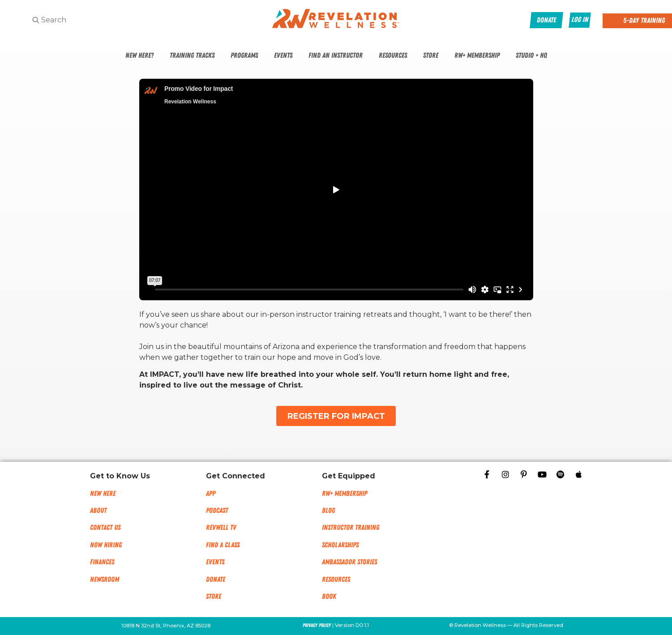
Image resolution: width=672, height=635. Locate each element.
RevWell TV (221, 528)
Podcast (217, 511)
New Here (103, 494)
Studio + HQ (531, 55)
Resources (393, 55)
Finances (102, 562)
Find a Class (223, 545)
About (98, 511)
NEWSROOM (105, 580)
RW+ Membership (477, 55)
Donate (216, 580)
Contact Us (105, 528)
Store (431, 55)
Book (329, 597)
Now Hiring (106, 545)
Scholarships (340, 545)
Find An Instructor (336, 55)
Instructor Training (351, 528)
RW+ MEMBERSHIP (345, 494)
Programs (244, 55)
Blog (328, 511)
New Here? (139, 55)
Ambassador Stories (349, 562)
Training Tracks (192, 55)
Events (283, 55)
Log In (580, 20)
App (211, 494)
